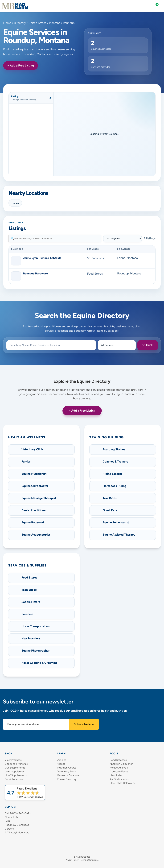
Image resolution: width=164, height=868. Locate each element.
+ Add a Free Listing (21, 66)
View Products (13, 760)
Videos (61, 764)
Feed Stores (95, 274)
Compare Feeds (119, 771)
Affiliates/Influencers (17, 833)
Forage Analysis (119, 768)
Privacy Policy (72, 860)
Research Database (68, 775)
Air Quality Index (119, 779)
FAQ (7, 821)
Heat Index (116, 775)
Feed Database (118, 760)
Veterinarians (95, 258)
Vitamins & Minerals (16, 764)
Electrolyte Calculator (122, 783)
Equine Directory (67, 779)
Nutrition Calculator (121, 764)
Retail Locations (14, 779)
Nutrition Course (67, 768)
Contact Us (11, 817)
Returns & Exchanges (17, 825)
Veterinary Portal (67, 771)
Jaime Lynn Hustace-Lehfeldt (42, 258)
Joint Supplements (16, 771)
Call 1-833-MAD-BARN (18, 813)
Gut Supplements (15, 768)
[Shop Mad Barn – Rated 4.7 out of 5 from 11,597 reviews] (25, 793)
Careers (9, 829)
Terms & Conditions (89, 860)
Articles (62, 760)
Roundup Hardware (35, 273)
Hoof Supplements (16, 775)
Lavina (15, 203)
